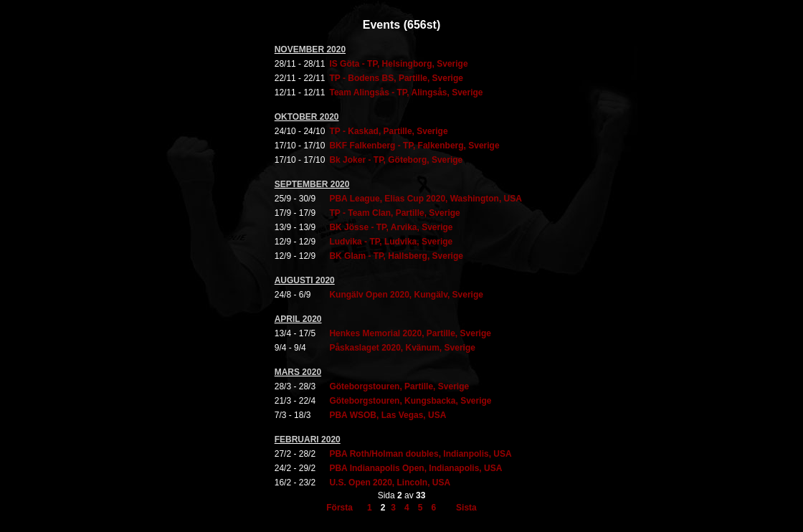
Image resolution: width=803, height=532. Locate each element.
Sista (466, 508)
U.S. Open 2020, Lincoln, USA (390, 483)
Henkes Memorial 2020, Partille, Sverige (410, 333)
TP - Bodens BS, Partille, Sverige (396, 78)
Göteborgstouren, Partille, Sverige (399, 386)
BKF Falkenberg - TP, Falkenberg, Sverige (414, 146)
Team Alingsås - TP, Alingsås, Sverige (406, 92)
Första (339, 508)
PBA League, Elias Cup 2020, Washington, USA (426, 199)
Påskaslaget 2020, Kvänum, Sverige (402, 348)
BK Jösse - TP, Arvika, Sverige (391, 227)
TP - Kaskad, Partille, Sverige (388, 131)
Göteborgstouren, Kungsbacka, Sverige (410, 401)
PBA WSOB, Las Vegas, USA (388, 415)
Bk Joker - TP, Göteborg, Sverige (396, 160)
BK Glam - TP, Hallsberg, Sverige (396, 256)
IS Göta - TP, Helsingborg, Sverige (398, 64)
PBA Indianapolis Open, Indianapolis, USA (415, 468)
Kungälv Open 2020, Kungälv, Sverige (406, 295)
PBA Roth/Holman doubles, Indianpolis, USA (420, 454)
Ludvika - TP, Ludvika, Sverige (391, 242)
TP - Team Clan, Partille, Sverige (394, 213)
